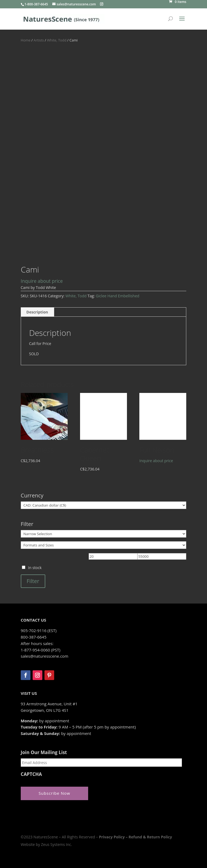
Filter (33, 581)
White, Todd (57, 40)
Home (26, 40)
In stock (35, 568)
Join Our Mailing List (44, 752)
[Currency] (103, 505)
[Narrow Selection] (103, 534)
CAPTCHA (31, 774)
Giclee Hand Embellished (118, 296)
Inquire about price (42, 281)
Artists (39, 40)
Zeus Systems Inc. (56, 844)
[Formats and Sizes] (103, 545)
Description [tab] (37, 312)
